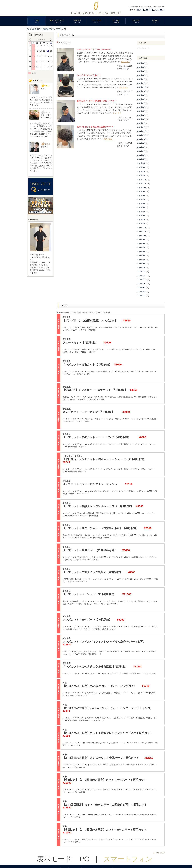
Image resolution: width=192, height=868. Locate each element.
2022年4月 (141, 259)
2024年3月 (141, 167)
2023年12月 (142, 179)
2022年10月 (142, 235)
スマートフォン (128, 859)
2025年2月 (141, 123)
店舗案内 (116, 21)
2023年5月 (141, 207)
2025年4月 (141, 115)
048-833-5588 (151, 10)
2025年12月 (142, 87)
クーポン (96, 21)
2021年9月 (141, 288)
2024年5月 (141, 159)
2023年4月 (141, 211)
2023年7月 (141, 199)
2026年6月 (141, 63)
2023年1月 (141, 223)
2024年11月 (142, 135)
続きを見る (125, 62)
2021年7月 (141, 296)
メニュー (77, 21)
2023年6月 (141, 203)
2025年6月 (141, 107)
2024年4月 (141, 163)
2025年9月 (141, 95)
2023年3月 (141, 215)
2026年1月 (141, 83)
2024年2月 (141, 171)
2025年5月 (141, 111)
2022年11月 (142, 231)
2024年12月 (142, 131)
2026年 (59, 29)
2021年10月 (142, 284)
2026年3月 (141, 75)
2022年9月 (141, 239)
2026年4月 (141, 71)
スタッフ (135, 21)
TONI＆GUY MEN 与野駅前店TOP (41, 29)
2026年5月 (141, 67)
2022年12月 (142, 227)
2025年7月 (141, 103)
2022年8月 (141, 243)
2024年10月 (142, 139)
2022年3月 (141, 263)
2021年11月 (142, 280)
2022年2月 (141, 267)
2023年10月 (142, 187)
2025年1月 (141, 127)
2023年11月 (142, 183)
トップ (37, 21)
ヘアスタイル (57, 21)
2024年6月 (141, 155)
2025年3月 (141, 119)
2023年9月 (141, 191)
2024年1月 (141, 175)
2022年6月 (141, 251)
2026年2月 (141, 79)
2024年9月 (141, 143)
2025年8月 (141, 99)
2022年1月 (141, 272)
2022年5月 (141, 255)
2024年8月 (141, 147)
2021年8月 (141, 292)
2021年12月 (142, 276)
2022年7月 (141, 247)
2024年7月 (141, 151)
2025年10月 (142, 91)
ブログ (155, 21)
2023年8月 (141, 195)
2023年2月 (141, 219)
